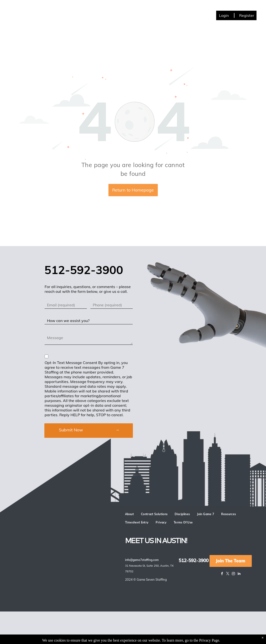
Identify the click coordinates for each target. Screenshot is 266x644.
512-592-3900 (194, 560)
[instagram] (233, 574)
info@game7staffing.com (142, 560)
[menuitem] (44, 14)
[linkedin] (239, 574)
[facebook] (222, 574)
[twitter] (228, 574)
